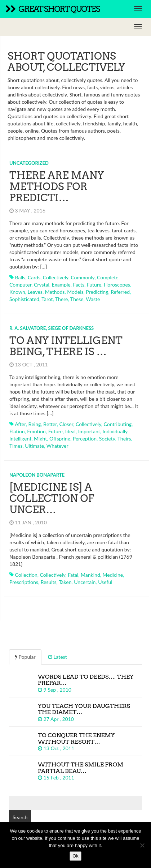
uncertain (85, 582)
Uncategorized (29, 163)
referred (120, 292)
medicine (113, 575)
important (89, 431)
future (94, 285)
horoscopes (117, 285)
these (77, 299)
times (16, 446)
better (50, 424)
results (49, 582)
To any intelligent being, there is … (66, 346)
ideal (70, 431)
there (62, 299)
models (75, 292)
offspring (60, 439)
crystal (42, 285)
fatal (73, 575)
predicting (97, 292)
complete (108, 277)
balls (20, 277)
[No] (142, 845)
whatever (57, 446)
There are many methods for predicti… (57, 186)
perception (85, 439)
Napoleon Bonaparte (37, 475)
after (20, 424)
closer (66, 424)
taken (65, 582)
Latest (57, 657)
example (61, 285)
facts (79, 285)
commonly (83, 277)
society (107, 439)
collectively (56, 277)
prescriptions (24, 582)
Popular (25, 657)
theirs (124, 439)
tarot (47, 299)
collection (26, 575)
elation (17, 431)
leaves (35, 292)
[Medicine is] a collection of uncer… (52, 498)
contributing (118, 424)
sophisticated (24, 299)
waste (93, 299)
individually (115, 431)
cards (34, 277)
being (35, 424)
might (40, 439)
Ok (75, 856)
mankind (90, 575)
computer (20, 285)
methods (55, 292)
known (17, 292)
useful (105, 582)
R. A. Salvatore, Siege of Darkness (52, 328)
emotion (36, 431)
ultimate (34, 446)
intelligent (20, 439)
